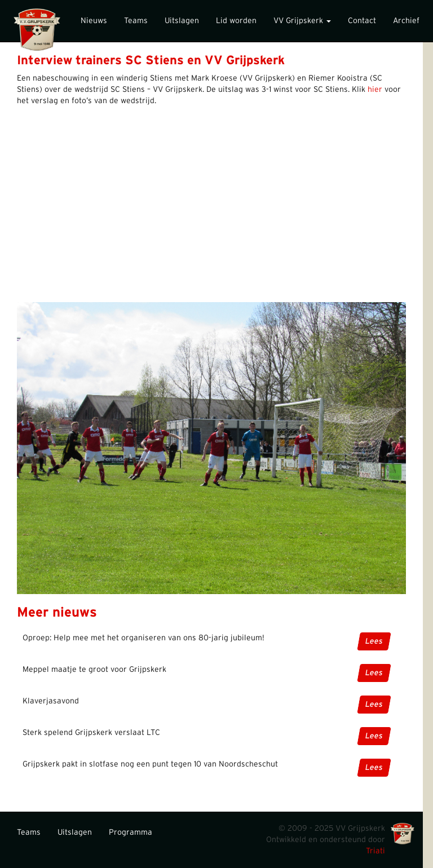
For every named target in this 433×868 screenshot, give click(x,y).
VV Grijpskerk (302, 21)
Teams (136, 21)
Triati (375, 851)
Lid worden (236, 21)
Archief (406, 21)
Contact (362, 21)
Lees (374, 641)
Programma (131, 832)
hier (375, 90)
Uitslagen (182, 21)
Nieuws (94, 21)
